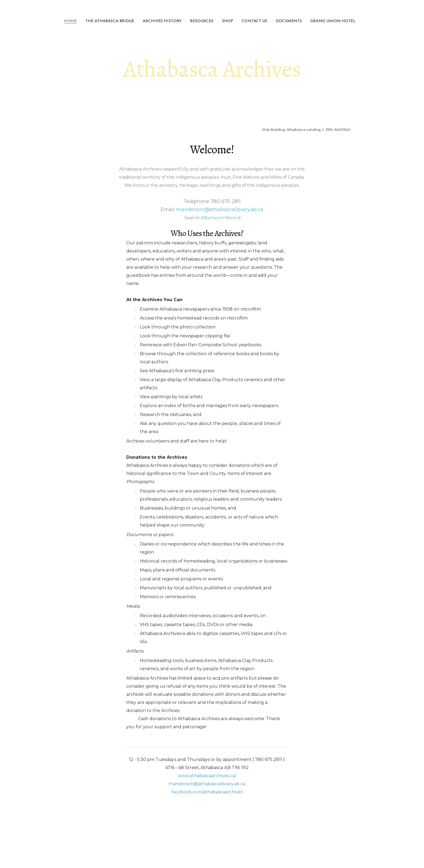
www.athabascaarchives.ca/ (207, 776)
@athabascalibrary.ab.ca (219, 784)
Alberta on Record (221, 218)
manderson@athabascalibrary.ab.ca (220, 209)
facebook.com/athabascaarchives (207, 792)
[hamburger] (50, 9)
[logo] (212, 9)
